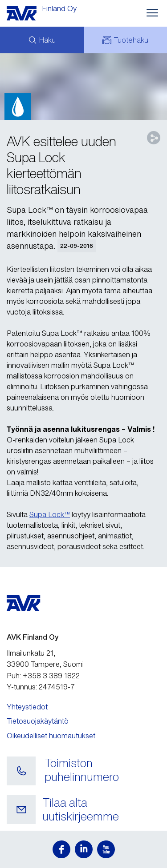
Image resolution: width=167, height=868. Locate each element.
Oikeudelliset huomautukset (51, 736)
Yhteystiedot (27, 707)
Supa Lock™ (50, 514)
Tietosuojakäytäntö (38, 721)
